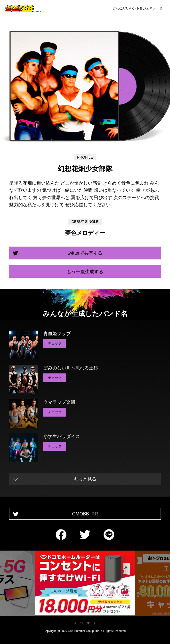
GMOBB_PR (85, 514)
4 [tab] (95, 623)
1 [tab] (75, 623)
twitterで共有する (85, 253)
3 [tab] (88, 623)
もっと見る (85, 479)
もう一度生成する (85, 272)
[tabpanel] (85, 584)
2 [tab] (82, 623)
